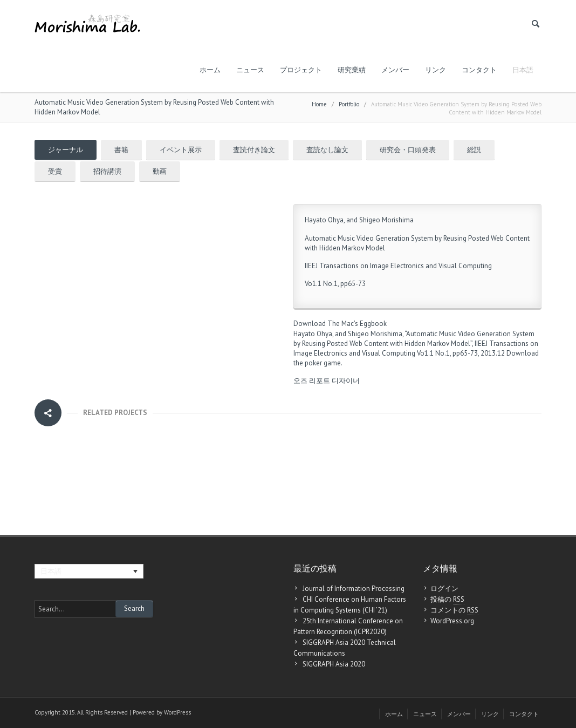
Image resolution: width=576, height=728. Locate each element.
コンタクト (479, 70)
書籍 (121, 150)
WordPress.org (452, 621)
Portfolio (349, 104)
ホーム (210, 70)
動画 (160, 171)
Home (319, 104)
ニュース (250, 70)
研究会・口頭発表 (408, 150)
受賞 (55, 171)
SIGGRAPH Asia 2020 (334, 664)
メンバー (395, 70)
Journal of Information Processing (354, 588)
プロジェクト (301, 70)
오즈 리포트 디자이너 (327, 381)
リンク (436, 70)
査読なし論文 (327, 150)
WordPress (177, 712)
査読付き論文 (254, 150)
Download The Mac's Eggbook (340, 324)
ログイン (444, 588)
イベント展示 (181, 150)
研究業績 (352, 70)
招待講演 (107, 171)
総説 (474, 150)
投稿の (447, 600)
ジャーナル (66, 150)
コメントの (454, 610)
